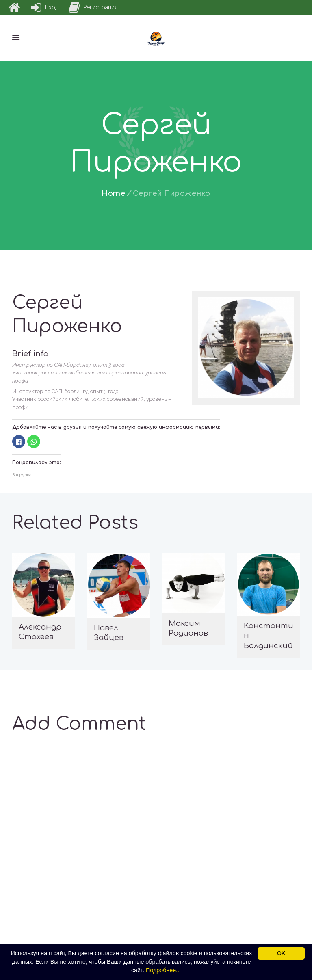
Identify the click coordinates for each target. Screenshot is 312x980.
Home (114, 193)
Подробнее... (163, 970)
